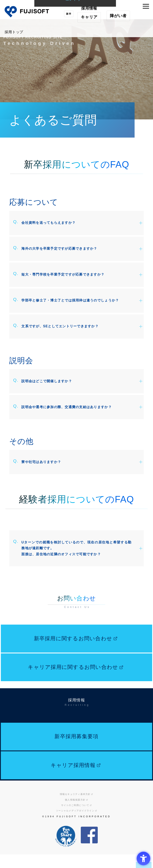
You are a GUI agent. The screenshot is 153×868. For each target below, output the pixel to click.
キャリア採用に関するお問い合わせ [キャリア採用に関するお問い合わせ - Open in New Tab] (73, 693)
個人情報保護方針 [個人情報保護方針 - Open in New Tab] (75, 838)
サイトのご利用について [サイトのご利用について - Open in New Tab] (75, 844)
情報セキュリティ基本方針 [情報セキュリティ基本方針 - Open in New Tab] (75, 833)
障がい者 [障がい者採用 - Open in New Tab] (116, 17)
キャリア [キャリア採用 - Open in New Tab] (87, 17)
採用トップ (16, 32)
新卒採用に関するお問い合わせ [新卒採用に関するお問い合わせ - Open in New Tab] (73, 659)
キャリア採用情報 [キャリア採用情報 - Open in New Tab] (72, 801)
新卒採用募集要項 (76, 768)
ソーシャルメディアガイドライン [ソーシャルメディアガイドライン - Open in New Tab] (75, 849)
